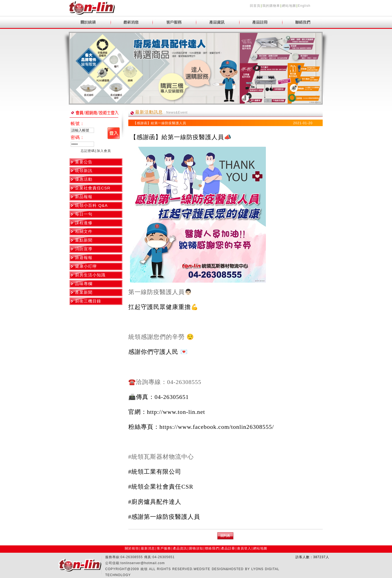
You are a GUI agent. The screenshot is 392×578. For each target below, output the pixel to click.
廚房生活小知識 (90, 275)
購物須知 (196, 548)
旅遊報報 (84, 257)
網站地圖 (289, 6)
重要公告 (84, 162)
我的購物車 (271, 6)
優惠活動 (84, 179)
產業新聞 (84, 292)
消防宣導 (84, 249)
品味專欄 (84, 284)
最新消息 (148, 548)
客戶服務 (164, 548)
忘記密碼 (88, 151)
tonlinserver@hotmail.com (143, 563)
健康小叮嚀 (86, 266)
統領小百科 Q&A (91, 205)
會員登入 (244, 548)
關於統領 (132, 548)
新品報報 (84, 197)
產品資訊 (180, 548)
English (304, 6)
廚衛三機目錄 (88, 301)
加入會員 (104, 151)
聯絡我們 (212, 548)
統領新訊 (84, 171)
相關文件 (84, 231)
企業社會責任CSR (93, 188)
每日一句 (84, 214)
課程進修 (84, 223)
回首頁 (255, 6)
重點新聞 (84, 240)
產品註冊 (228, 548)
